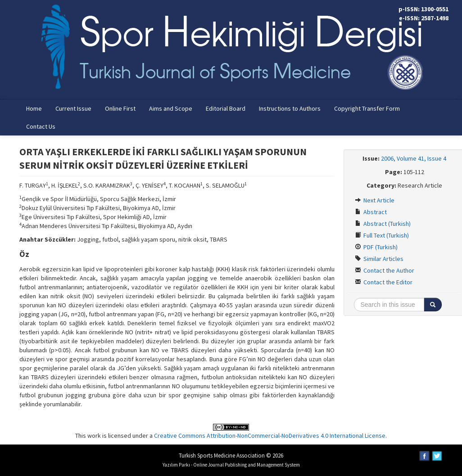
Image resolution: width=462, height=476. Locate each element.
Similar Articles (379, 259)
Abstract (371, 212)
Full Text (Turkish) (382, 235)
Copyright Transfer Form (367, 108)
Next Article (375, 200)
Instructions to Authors (290, 108)
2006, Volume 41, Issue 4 (414, 158)
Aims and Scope (171, 108)
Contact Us (41, 126)
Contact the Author (385, 270)
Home (34, 108)
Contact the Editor (384, 282)
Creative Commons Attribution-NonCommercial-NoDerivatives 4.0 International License (270, 436)
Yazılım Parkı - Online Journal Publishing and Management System (231, 465)
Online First (120, 108)
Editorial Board (226, 108)
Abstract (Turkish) (383, 224)
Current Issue (73, 108)
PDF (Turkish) (376, 247)
